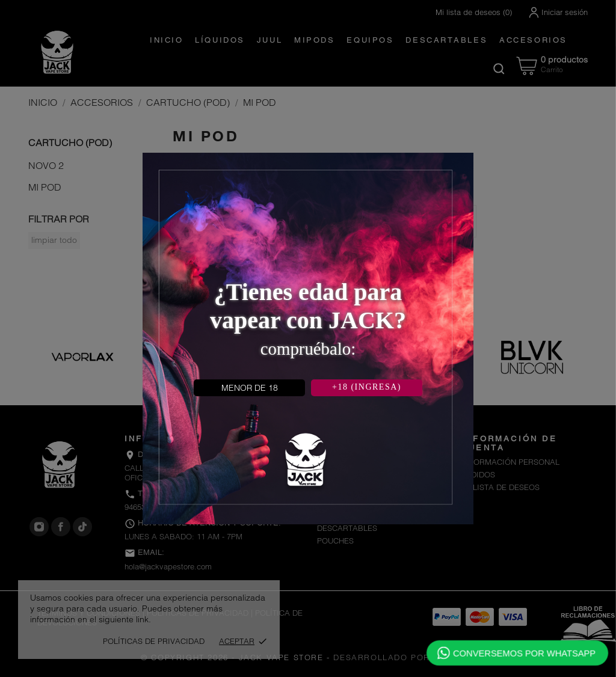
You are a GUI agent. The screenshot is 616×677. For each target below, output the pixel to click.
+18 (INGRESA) (367, 387)
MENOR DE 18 (250, 388)
